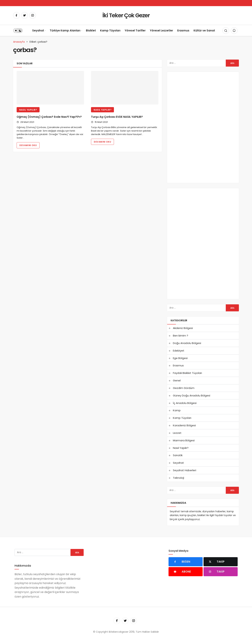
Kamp (177, 410)
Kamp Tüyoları (110, 30)
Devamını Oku (28, 145)
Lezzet (177, 433)
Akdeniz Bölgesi (183, 328)
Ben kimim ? (181, 336)
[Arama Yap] (226, 31)
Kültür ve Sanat (204, 30)
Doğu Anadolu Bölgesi (187, 343)
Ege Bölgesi (180, 358)
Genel (177, 380)
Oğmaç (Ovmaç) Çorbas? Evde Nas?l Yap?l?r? (49, 117)
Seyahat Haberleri (185, 470)
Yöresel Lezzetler (161, 30)
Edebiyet (179, 351)
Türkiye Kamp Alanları (65, 30)
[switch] (18, 31)
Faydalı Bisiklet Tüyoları (187, 373)
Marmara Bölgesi (184, 440)
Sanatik (178, 455)
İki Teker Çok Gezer (126, 15)
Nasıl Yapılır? (28, 110)
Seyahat (38, 30)
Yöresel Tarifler (135, 30)
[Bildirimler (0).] (234, 31)
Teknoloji (178, 478)
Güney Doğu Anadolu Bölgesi (192, 395)
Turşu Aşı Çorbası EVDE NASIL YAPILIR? (117, 117)
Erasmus (183, 30)
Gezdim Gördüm (184, 388)
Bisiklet (91, 30)
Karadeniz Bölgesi (184, 425)
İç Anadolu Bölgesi (185, 403)
